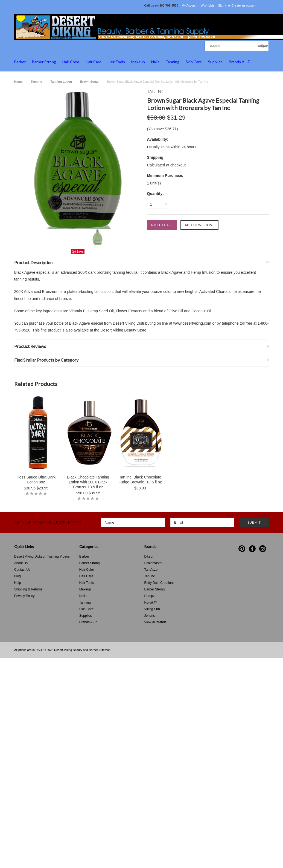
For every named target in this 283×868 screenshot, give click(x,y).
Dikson (149, 556)
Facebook (252, 549)
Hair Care (94, 62)
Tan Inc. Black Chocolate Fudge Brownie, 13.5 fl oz (140, 480)
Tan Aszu (151, 570)
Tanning (173, 62)
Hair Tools (116, 62)
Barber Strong (44, 62)
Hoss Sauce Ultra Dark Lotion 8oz (36, 480)
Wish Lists (208, 5)
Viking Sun (152, 609)
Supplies (215, 62)
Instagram (263, 549)
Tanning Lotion (61, 82)
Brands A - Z (239, 62)
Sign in (223, 5)
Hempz (150, 596)
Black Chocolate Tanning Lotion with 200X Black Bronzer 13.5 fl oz (88, 482)
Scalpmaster (154, 563)
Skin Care (194, 62)
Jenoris (150, 616)
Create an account (244, 5)
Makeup (138, 62)
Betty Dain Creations (159, 583)
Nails (155, 62)
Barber (20, 62)
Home (18, 82)
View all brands (155, 622)
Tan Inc (150, 576)
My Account (190, 5)
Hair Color (71, 62)
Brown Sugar (89, 82)
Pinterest (242, 549)
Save (80, 252)
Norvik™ (151, 602)
